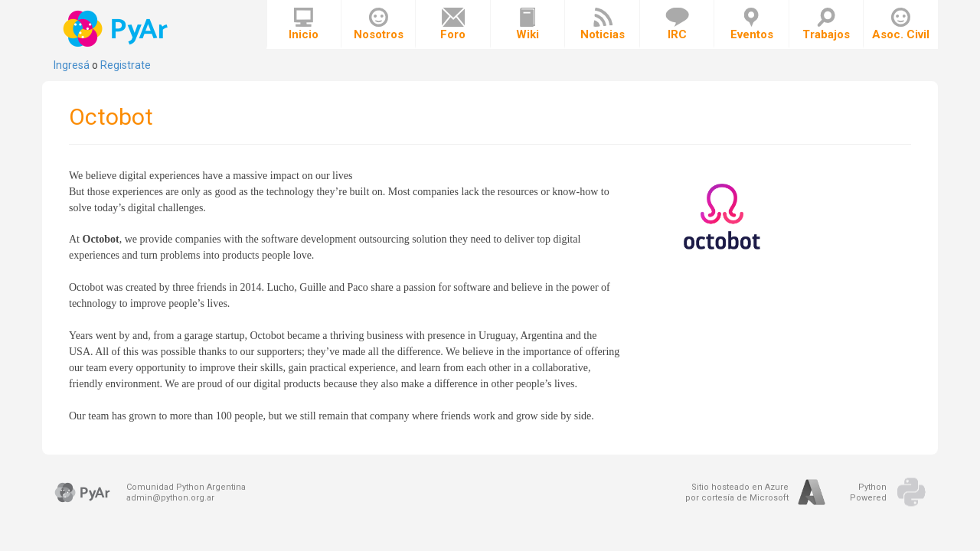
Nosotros (379, 24)
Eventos (752, 24)
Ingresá (72, 65)
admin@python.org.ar (170, 498)
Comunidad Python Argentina (186, 487)
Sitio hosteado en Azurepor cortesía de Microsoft (737, 492)
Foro (453, 24)
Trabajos (826, 24)
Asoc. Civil (901, 24)
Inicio (304, 24)
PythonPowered (868, 492)
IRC (677, 24)
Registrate (126, 65)
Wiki (528, 24)
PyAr (117, 29)
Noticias (603, 24)
